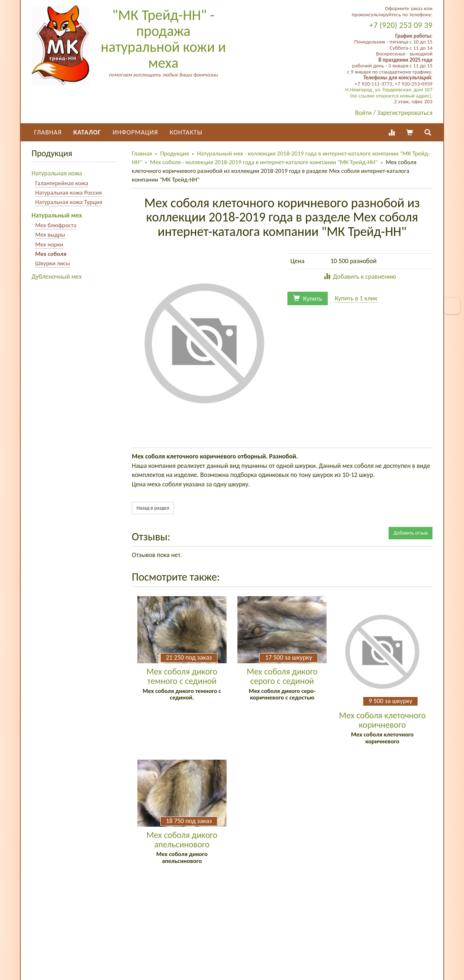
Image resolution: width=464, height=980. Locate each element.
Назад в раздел (153, 508)
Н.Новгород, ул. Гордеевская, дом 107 (389, 90)
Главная (48, 132)
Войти (364, 113)
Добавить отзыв (411, 533)
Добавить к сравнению (360, 277)
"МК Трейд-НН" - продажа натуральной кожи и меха (163, 39)
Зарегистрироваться (405, 113)
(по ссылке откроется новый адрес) (390, 96)
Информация (135, 132)
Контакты (186, 132)
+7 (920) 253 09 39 (401, 25)
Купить (308, 299)
